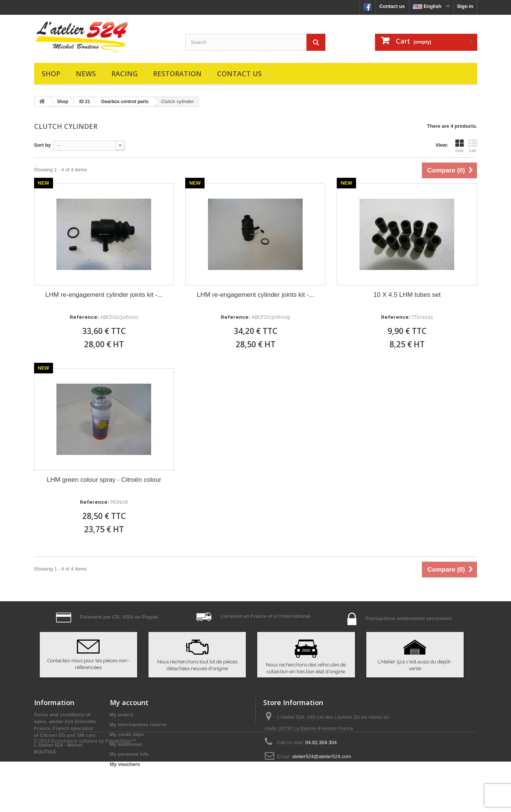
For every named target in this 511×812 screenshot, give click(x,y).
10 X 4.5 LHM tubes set (407, 295)
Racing (124, 74)
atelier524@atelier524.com (322, 756)
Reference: (84, 317)
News (86, 74)
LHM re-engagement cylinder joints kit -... (104, 295)
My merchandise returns (138, 725)
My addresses (126, 744)
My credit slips (127, 734)
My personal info (129, 754)
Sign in (465, 6)
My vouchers (125, 764)
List (473, 146)
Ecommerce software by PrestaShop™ (94, 791)
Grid (459, 146)
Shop (51, 74)
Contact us (392, 6)
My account (129, 702)
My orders (122, 715)
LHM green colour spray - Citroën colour (104, 480)
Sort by (43, 145)
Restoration (177, 74)
